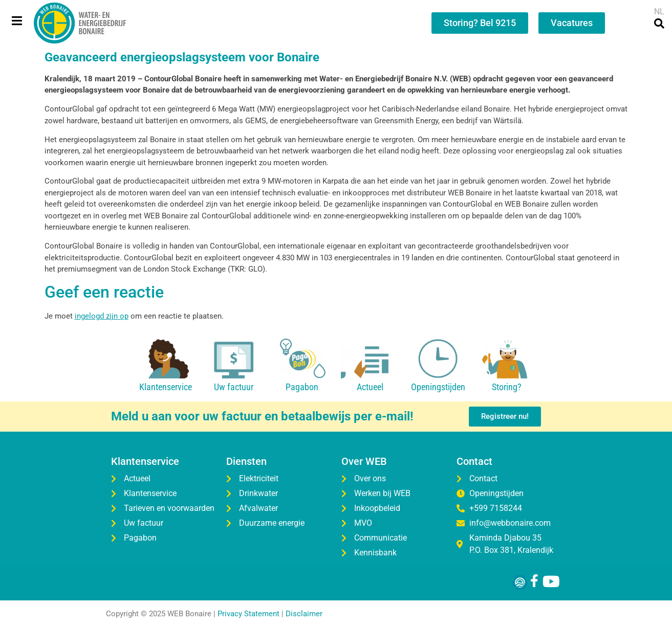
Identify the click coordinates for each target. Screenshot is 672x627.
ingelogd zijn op (102, 316)
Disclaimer (304, 614)
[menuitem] (659, 12)
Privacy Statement (248, 614)
